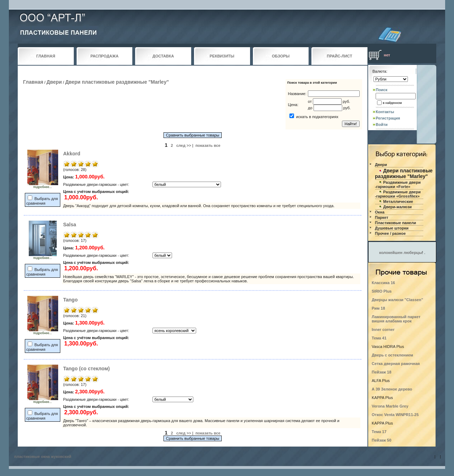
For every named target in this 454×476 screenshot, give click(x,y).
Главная (33, 82)
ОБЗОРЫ (281, 56)
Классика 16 (383, 283)
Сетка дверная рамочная (396, 364)
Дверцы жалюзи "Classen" (397, 300)
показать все (208, 145)
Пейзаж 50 (381, 440)
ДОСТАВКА (163, 56)
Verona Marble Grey (390, 406)
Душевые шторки (392, 228)
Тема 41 (379, 338)
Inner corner (383, 330)
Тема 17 (379, 432)
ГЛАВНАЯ (46, 56)
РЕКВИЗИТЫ (222, 56)
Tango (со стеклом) (86, 369)
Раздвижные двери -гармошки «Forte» (398, 184)
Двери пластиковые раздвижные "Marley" (117, 82)
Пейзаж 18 (381, 372)
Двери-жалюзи (397, 207)
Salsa (70, 225)
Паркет (382, 217)
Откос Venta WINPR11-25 (395, 415)
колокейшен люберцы (401, 253)
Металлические (398, 201)
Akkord (72, 154)
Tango (70, 300)
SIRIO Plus (382, 291)
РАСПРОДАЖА (104, 56)
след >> (184, 145)
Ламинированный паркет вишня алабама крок (396, 319)
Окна (380, 212)
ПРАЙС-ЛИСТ (339, 56)
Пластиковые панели (395, 223)
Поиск (381, 90)
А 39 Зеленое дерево (392, 389)
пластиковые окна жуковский (43, 456)
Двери (54, 82)
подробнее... (43, 186)
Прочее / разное (390, 233)
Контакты (385, 112)
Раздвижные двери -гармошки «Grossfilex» (398, 194)
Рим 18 (378, 308)
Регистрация (388, 118)
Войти (382, 124)
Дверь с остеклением (392, 355)
